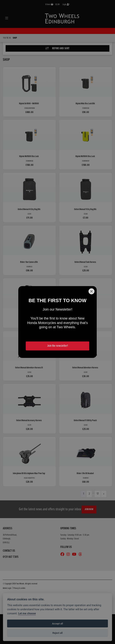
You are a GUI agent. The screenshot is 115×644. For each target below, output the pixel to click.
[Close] (91, 291)
